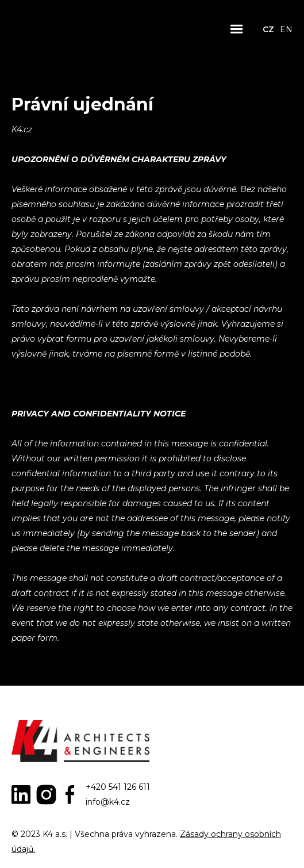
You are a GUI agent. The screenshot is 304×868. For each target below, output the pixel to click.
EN (286, 29)
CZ (268, 29)
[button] (237, 29)
